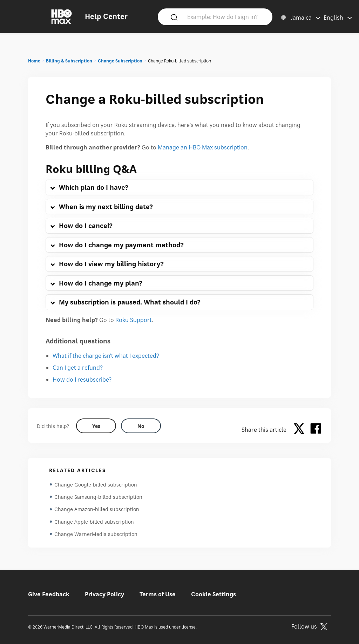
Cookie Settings (214, 594)
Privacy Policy (104, 594)
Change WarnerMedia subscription (96, 535)
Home (34, 61)
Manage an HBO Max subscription (203, 147)
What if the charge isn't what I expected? (106, 356)
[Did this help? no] (141, 426)
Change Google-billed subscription (96, 485)
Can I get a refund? (78, 368)
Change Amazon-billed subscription (97, 510)
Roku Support (134, 320)
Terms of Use (158, 594)
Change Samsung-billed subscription (98, 497)
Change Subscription (120, 61)
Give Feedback (49, 594)
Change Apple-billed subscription (94, 522)
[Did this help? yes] (96, 426)
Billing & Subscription (69, 61)
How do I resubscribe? (82, 380)
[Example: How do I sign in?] (225, 16)
